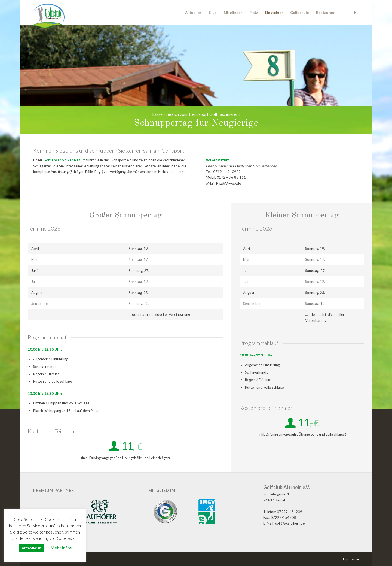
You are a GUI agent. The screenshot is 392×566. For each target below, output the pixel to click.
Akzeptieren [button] (31, 548)
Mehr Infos (61, 548)
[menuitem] (193, 13)
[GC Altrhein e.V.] (49, 16)
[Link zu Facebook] (355, 12)
